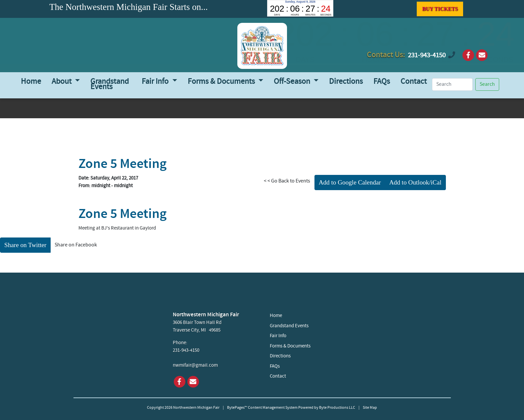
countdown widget (300, 8)
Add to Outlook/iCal (415, 182)
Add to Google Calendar (350, 182)
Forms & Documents (222, 82)
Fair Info (156, 82)
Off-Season (293, 82)
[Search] (453, 84)
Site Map (370, 408)
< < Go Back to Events (287, 181)
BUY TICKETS (440, 9)
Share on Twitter (25, 245)
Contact (414, 82)
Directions (346, 82)
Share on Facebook (76, 245)
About (62, 82)
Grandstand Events (110, 84)
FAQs (382, 82)
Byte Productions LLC (337, 408)
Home (31, 82)
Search (487, 84)
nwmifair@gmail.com (195, 366)
